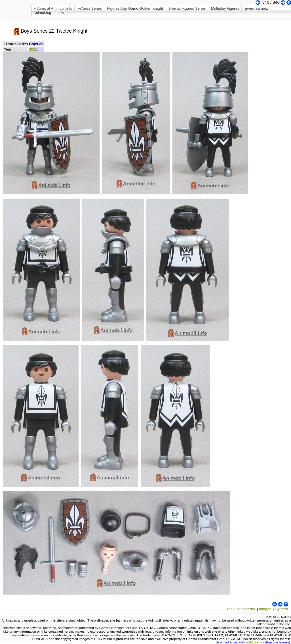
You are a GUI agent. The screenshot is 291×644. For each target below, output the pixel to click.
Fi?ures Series (90, 8)
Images (265, 609)
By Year (282, 609)
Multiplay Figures (225, 8)
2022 (33, 49)
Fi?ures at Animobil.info (53, 8)
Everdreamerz (256, 8)
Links (61, 13)
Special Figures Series (187, 8)
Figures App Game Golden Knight (135, 8)
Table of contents (241, 609)
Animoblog (42, 13)
